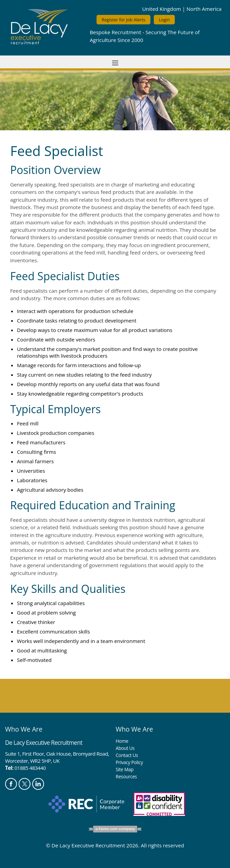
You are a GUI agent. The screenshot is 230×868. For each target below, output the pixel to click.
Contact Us (127, 755)
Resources (126, 776)
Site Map (125, 769)
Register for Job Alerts (123, 20)
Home (122, 741)
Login (164, 20)
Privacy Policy (129, 762)
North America (204, 9)
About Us (125, 748)
